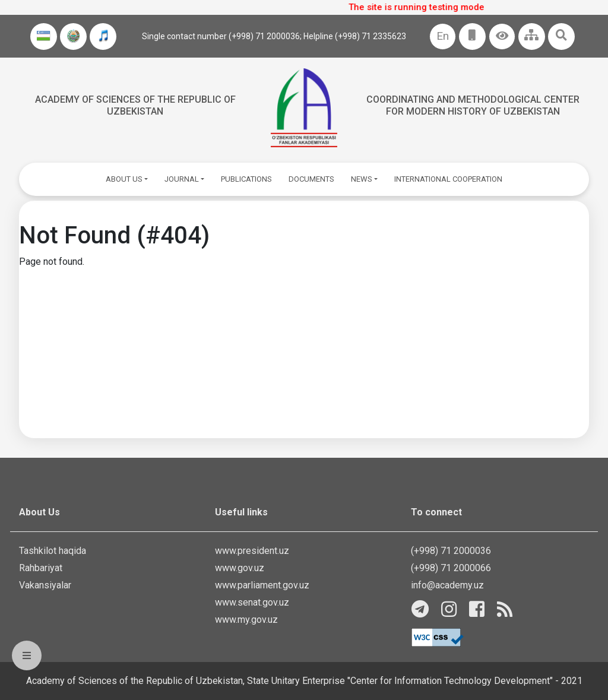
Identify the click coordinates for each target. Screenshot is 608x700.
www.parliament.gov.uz (262, 585)
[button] (502, 37)
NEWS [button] (362, 179)
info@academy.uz (447, 585)
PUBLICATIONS (246, 179)
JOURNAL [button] (182, 179)
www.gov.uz (240, 568)
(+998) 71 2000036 (451, 551)
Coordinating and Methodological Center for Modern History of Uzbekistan (473, 105)
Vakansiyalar (45, 585)
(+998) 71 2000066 (451, 568)
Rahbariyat (41, 568)
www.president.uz (252, 551)
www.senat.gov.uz (252, 602)
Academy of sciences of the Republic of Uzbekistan (135, 105)
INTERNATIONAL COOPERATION (448, 179)
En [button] (443, 36)
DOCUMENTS (311, 179)
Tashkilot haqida (53, 551)
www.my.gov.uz (246, 620)
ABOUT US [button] (124, 179)
